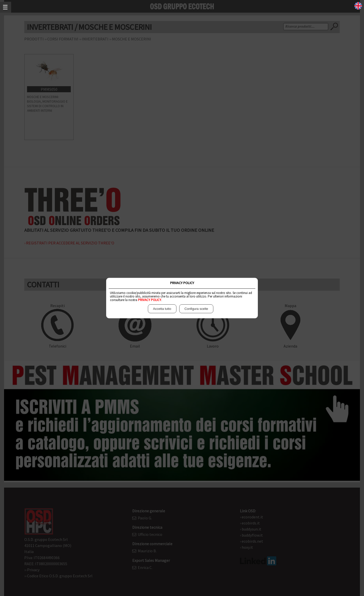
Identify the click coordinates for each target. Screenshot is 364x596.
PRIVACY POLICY (150, 300)
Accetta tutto (162, 309)
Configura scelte (196, 309)
